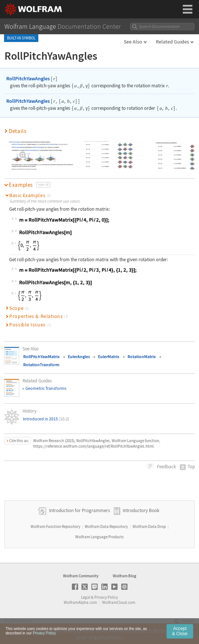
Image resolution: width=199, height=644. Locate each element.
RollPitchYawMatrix (41, 356)
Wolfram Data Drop (149, 526)
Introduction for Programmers (79, 511)
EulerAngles (79, 356)
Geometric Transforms (46, 388)
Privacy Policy (106, 597)
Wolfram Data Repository (106, 526)
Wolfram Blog (125, 576)
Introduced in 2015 (46, 419)
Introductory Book (141, 511)
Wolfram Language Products (99, 537)
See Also (133, 42)
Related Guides (172, 42)
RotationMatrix (142, 356)
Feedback (166, 467)
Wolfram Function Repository (55, 526)
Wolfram (24, 621)
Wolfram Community (81, 576)
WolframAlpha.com (80, 602)
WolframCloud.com (119, 602)
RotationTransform (41, 365)
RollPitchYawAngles (28, 78)
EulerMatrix (109, 356)
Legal (86, 597)
